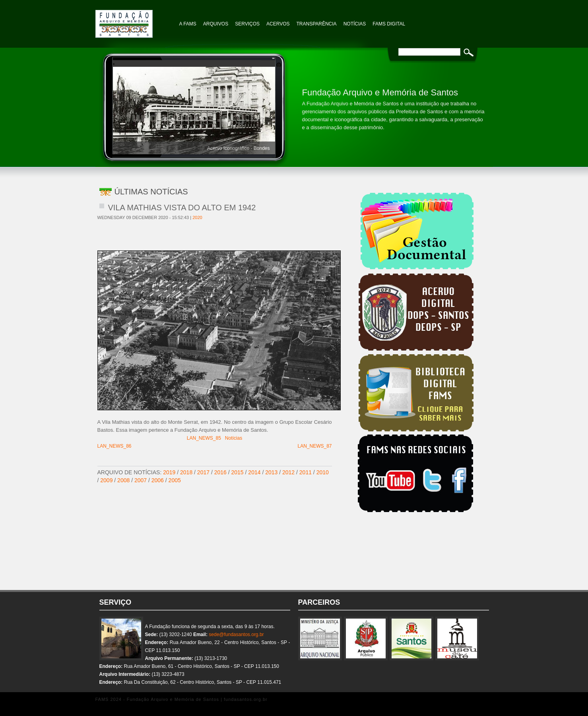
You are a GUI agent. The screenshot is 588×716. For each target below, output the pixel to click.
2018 (186, 472)
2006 (158, 480)
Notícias (234, 438)
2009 (106, 480)
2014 (254, 472)
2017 (203, 472)
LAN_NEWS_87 (314, 446)
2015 (238, 472)
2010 (323, 472)
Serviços (247, 24)
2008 (123, 480)
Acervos (278, 24)
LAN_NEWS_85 (204, 438)
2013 (271, 472)
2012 (288, 472)
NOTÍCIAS (355, 24)
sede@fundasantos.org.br (236, 635)
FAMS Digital (389, 24)
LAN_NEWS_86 (114, 446)
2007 (141, 480)
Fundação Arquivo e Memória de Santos (135, 20)
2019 (169, 472)
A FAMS (188, 24)
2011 (306, 472)
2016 (220, 472)
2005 (175, 480)
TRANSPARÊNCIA (317, 24)
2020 (197, 217)
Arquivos (216, 24)
